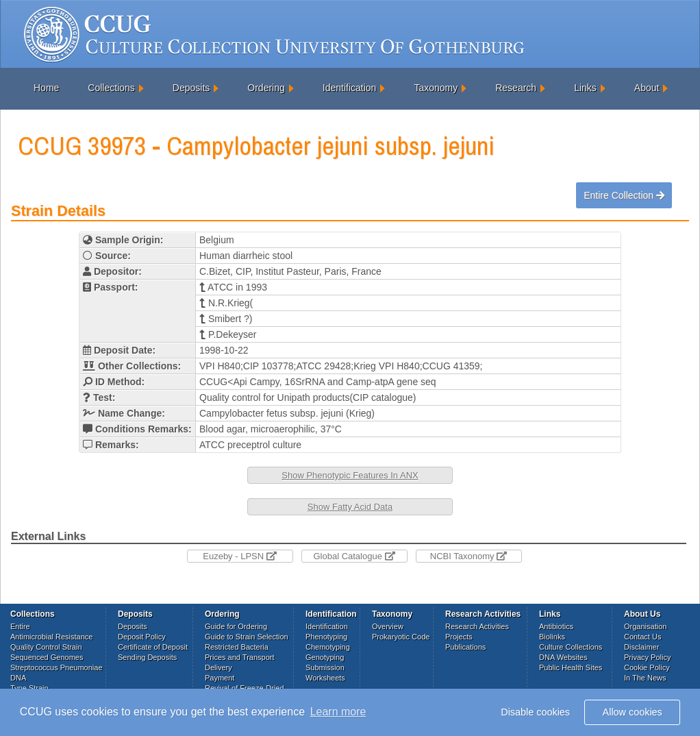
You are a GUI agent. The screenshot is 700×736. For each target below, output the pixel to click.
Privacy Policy (647, 657)
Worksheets (325, 678)
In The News (645, 678)
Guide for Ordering (236, 626)
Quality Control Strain (46, 647)
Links (585, 88)
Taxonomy (436, 88)
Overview (388, 626)
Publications (465, 647)
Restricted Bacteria (237, 647)
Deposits (191, 88)
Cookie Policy (647, 667)
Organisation (645, 626)
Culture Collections (571, 647)
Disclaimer (641, 647)
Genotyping (325, 657)
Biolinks (552, 637)
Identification (350, 88)
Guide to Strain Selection (247, 637)
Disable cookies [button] (535, 712)
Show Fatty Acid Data (350, 507)
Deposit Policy (142, 637)
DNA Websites (563, 657)
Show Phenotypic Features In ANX (350, 475)
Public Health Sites (571, 667)
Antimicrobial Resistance (51, 637)
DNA (18, 678)
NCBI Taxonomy (468, 556)
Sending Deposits (147, 657)
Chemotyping (328, 647)
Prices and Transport (240, 657)
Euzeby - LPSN (240, 556)
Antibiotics (556, 626)
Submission (325, 667)
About (647, 88)
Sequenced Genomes (47, 657)
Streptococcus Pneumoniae (57, 667)
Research (516, 88)
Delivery (218, 667)
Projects (459, 637)
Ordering (266, 88)
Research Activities (477, 626)
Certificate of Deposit (153, 647)
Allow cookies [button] (633, 712)
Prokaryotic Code (401, 637)
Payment (220, 678)
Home (46, 88)
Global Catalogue (354, 556)
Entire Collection (624, 195)
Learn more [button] (338, 712)
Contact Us (642, 637)
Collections (111, 88)
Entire (20, 626)
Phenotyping (326, 637)
